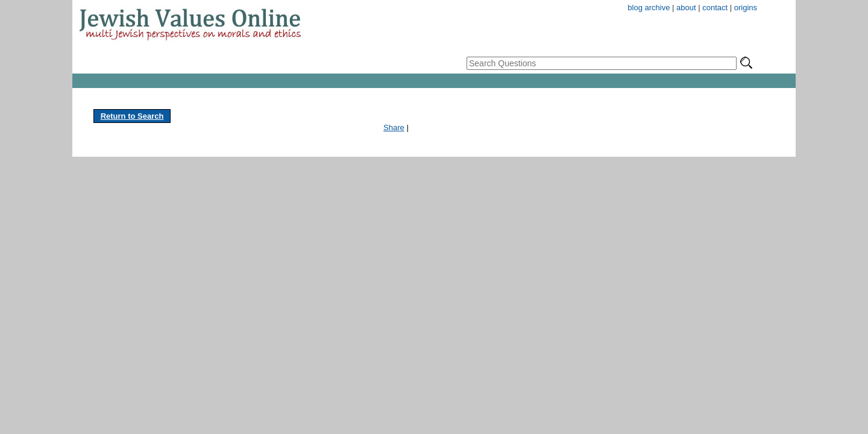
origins (746, 8)
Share (394, 127)
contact (715, 8)
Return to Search (132, 116)
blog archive (649, 8)
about (686, 8)
